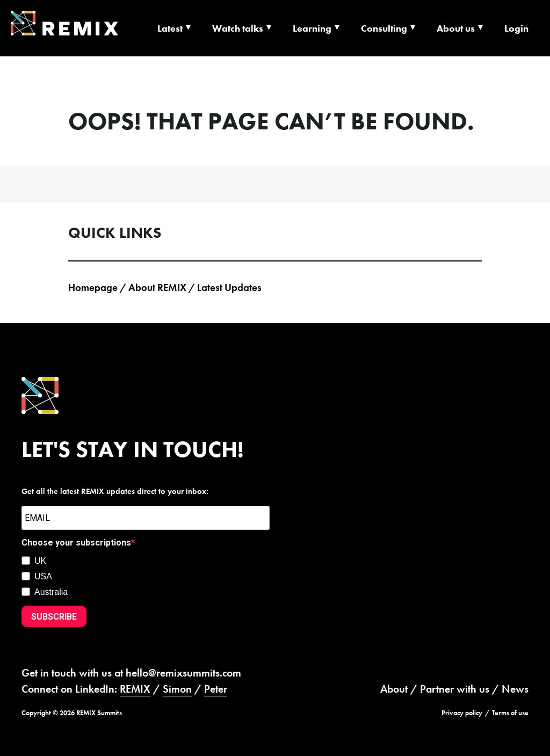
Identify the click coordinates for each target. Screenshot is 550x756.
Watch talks (238, 28)
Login (516, 28)
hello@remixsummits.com (183, 673)
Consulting (384, 28)
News (515, 689)
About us (456, 28)
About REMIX (157, 288)
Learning (312, 28)
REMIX (135, 689)
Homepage (93, 288)
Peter (216, 689)
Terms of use (510, 713)
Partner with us (455, 689)
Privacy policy (462, 713)
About (394, 689)
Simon (177, 689)
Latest (170, 28)
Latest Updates (229, 288)
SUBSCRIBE (54, 617)
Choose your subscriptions (76, 543)
